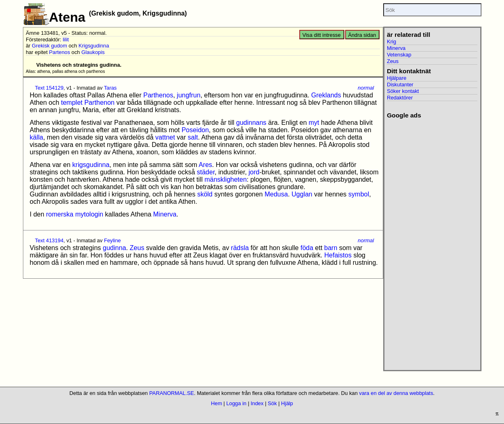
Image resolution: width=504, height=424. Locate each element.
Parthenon (99, 103)
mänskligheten (225, 179)
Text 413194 (49, 240)
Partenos (60, 52)
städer (206, 172)
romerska (60, 214)
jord (254, 172)
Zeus (137, 248)
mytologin (89, 214)
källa (37, 137)
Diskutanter (400, 85)
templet (72, 103)
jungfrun (189, 95)
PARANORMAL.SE (172, 393)
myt (314, 123)
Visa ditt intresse (321, 35)
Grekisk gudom (50, 46)
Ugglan (302, 194)
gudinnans (251, 123)
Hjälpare (397, 78)
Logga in (236, 403)
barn (331, 248)
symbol (359, 194)
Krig (392, 42)
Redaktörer (400, 98)
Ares (205, 165)
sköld (205, 194)
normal (366, 88)
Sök (272, 403)
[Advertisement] (432, 242)
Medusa (276, 194)
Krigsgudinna (94, 46)
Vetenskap (399, 55)
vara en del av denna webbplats (396, 393)
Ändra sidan (362, 35)
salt (193, 137)
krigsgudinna (91, 165)
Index (257, 403)
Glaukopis (93, 52)
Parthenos (158, 95)
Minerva (165, 214)
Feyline (112, 240)
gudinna (114, 248)
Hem (216, 403)
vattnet (165, 137)
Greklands (326, 95)
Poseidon (195, 130)
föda (307, 248)
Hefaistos (338, 255)
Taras (110, 88)
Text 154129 (49, 88)
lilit (66, 39)
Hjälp (287, 403)
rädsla (240, 248)
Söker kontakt (403, 91)
